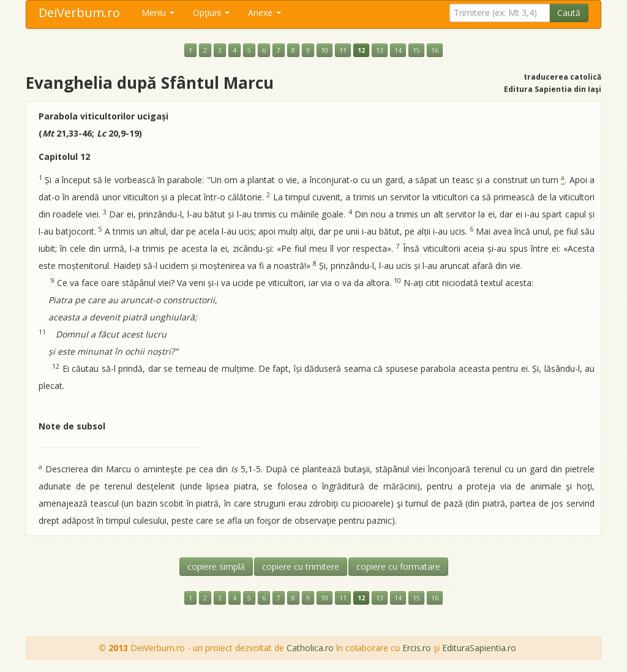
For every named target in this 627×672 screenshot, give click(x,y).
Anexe (265, 13)
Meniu (158, 13)
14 (398, 50)
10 (325, 50)
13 (380, 50)
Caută (569, 13)
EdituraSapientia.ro (479, 648)
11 (343, 50)
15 (416, 50)
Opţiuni (211, 13)
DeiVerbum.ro (79, 13)
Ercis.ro (417, 648)
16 (435, 50)
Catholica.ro (310, 648)
